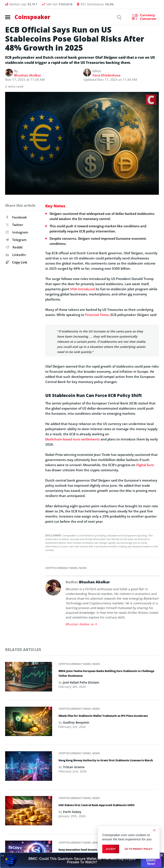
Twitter (14, 225)
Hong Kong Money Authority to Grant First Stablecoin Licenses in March (106, 760)
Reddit (14, 247)
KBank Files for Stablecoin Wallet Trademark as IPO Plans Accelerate (103, 716)
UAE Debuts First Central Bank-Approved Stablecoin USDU (97, 805)
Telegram (16, 240)
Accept (111, 849)
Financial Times (97, 315)
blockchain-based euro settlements (72, 439)
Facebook (16, 217)
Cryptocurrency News (61, 568)
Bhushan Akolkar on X (81, 624)
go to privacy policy (139, 849)
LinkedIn (16, 255)
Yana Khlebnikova (106, 75)
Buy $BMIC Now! (151, 860)
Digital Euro (145, 465)
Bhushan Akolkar (28, 75)
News (83, 568)
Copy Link (17, 262)
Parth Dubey (72, 812)
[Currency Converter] (144, 17)
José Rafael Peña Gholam (81, 682)
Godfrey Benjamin (76, 722)
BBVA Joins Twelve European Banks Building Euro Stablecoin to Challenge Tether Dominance (106, 673)
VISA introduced (83, 289)
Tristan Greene (74, 767)
